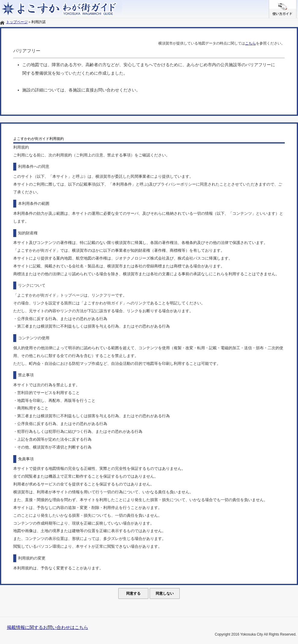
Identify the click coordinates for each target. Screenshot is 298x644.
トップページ (17, 22)
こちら (250, 43)
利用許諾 (39, 22)
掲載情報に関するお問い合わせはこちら (48, 627)
